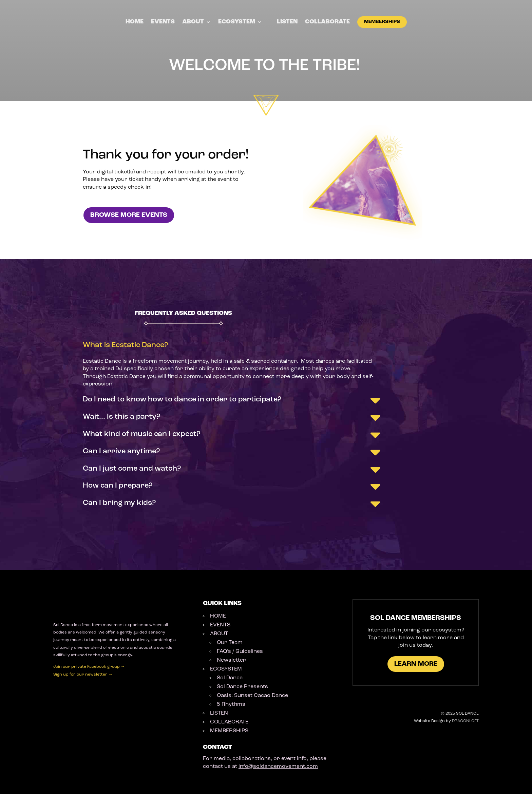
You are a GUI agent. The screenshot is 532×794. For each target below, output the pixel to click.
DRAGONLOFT (465, 721)
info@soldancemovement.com (278, 767)
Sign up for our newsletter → (83, 675)
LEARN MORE (416, 664)
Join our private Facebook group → (89, 667)
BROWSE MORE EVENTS (129, 215)
